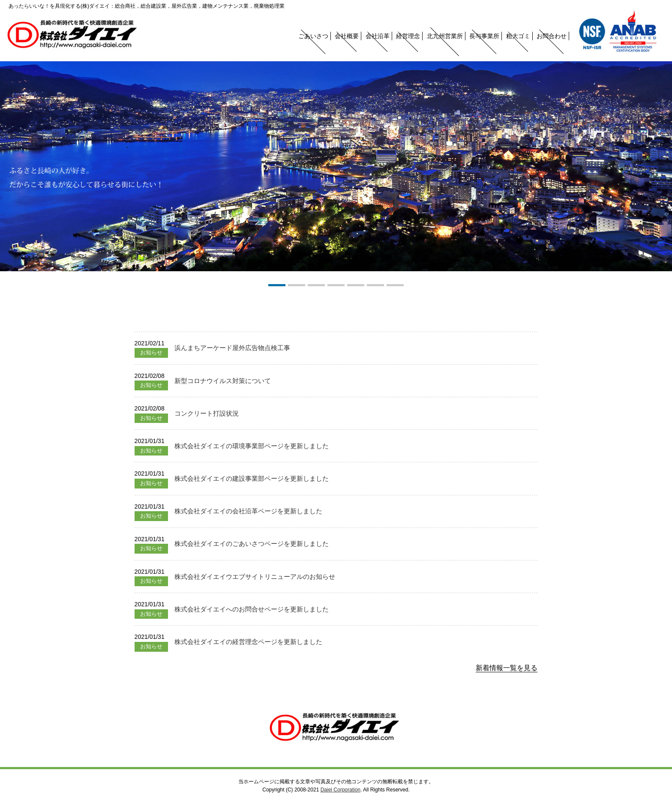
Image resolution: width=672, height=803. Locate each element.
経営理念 (408, 36)
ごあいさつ (313, 36)
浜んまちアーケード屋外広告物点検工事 (232, 348)
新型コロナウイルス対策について (223, 381)
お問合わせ (552, 36)
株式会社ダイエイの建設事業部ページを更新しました (252, 478)
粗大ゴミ (518, 36)
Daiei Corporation (340, 790)
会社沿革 (378, 36)
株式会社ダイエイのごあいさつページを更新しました (252, 544)
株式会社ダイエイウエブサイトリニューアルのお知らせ (255, 577)
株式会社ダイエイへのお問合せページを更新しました (252, 609)
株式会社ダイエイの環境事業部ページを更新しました (252, 446)
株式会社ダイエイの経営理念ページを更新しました (248, 642)
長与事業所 (484, 36)
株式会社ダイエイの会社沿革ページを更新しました (248, 511)
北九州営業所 (445, 36)
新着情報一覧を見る (507, 668)
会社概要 (347, 36)
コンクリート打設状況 (207, 413)
